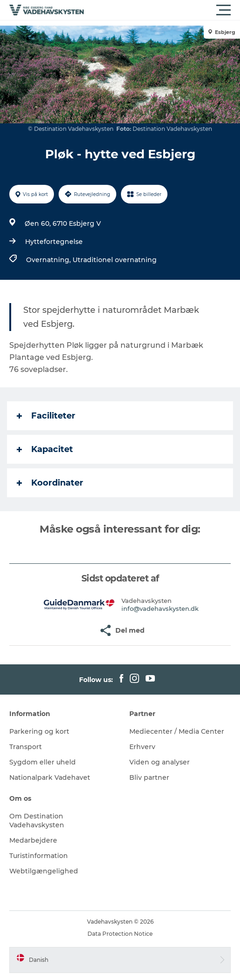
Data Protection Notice (120, 934)
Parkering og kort (39, 731)
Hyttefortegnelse (54, 242)
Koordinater (50, 483)
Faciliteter (46, 416)
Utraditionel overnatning (115, 260)
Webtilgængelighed (44, 871)
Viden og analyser (160, 762)
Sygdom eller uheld (43, 762)
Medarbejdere (33, 840)
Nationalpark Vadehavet (50, 777)
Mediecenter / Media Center (177, 731)
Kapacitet (45, 449)
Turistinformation (39, 856)
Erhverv (142, 747)
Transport (26, 747)
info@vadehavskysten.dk (160, 608)
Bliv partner (149, 777)
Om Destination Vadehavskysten (37, 820)
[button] (162, 10)
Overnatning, (49, 260)
